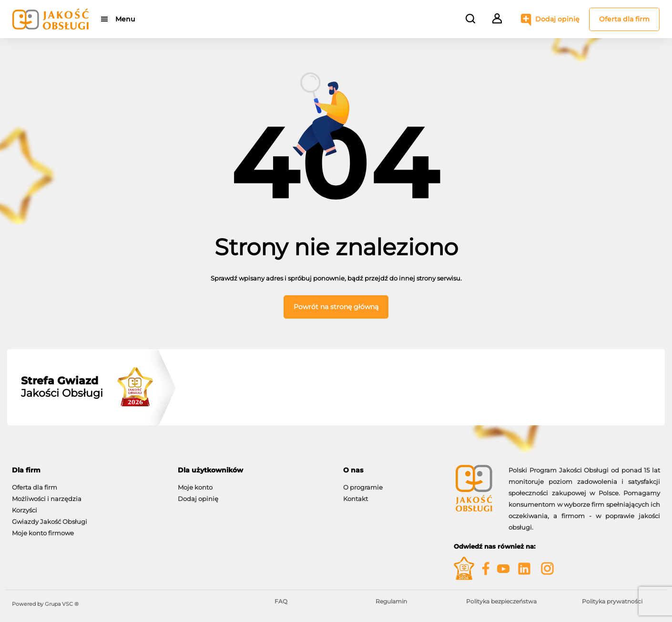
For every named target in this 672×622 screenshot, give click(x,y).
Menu (125, 19)
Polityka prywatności (612, 601)
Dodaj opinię (557, 19)
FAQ (281, 601)
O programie (363, 487)
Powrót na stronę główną (336, 307)
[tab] (88, 470)
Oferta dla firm (624, 19)
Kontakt (356, 499)
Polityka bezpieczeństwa (501, 601)
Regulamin (391, 601)
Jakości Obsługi (62, 387)
